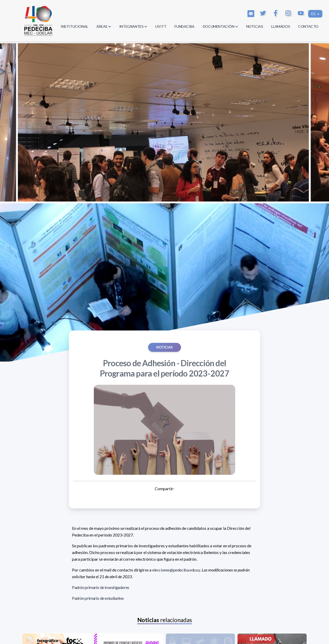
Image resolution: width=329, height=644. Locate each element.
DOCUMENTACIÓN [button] (220, 26)
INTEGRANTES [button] (133, 26)
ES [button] (314, 14)
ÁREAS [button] (104, 26)
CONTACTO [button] (308, 26)
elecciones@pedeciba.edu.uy (176, 570)
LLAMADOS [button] (281, 26)
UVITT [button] (161, 26)
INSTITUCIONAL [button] (74, 26)
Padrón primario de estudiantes (98, 598)
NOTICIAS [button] (255, 26)
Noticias (164, 347)
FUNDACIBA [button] (184, 26)
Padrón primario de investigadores (101, 587)
